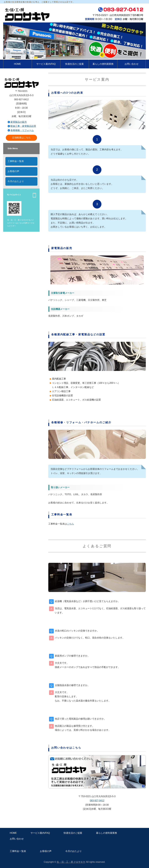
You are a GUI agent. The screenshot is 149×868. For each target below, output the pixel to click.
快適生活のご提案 (74, 64)
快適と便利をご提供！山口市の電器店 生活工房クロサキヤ (27, 14)
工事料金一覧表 (16, 161)
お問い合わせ (132, 64)
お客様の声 (13, 171)
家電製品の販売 (19, 122)
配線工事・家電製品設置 (23, 126)
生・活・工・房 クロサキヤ (71, 862)
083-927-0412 (97, 801)
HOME (17, 64)
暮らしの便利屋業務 (103, 64)
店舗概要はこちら (21, 138)
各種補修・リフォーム (22, 130)
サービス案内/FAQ (46, 64)
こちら (70, 524)
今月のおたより (16, 181)
